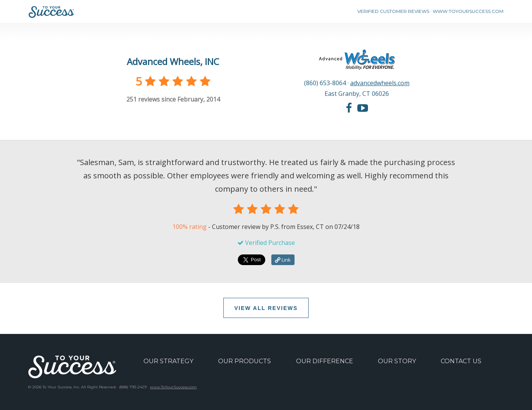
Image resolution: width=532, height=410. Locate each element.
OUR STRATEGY (168, 361)
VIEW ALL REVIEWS (266, 308)
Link (283, 260)
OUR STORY (397, 361)
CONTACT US (461, 361)
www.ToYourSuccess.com (173, 387)
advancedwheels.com (380, 83)
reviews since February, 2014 (173, 99)
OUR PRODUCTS (244, 361)
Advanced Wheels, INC (173, 61)
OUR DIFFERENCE (325, 361)
